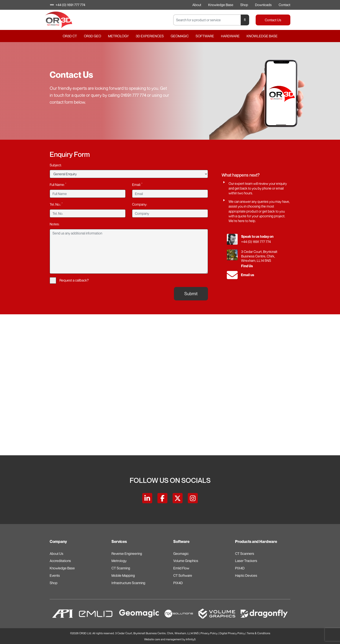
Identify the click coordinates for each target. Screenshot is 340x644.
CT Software (183, 575)
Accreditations (60, 561)
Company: (140, 204)
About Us (56, 554)
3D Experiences (150, 36)
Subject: (56, 165)
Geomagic (180, 36)
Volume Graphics (186, 561)
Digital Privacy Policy (232, 633)
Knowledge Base (221, 5)
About (197, 5)
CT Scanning (121, 568)
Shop (244, 5)
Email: (137, 184)
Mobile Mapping (123, 575)
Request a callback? (69, 280)
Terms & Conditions (258, 633)
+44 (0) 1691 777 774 (68, 5)
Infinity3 (191, 639)
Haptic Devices (246, 575)
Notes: (55, 224)
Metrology (118, 36)
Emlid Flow (181, 568)
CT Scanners (245, 554)
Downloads (263, 5)
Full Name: (58, 184)
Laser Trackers (246, 561)
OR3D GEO (92, 36)
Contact (284, 5)
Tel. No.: (56, 204)
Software (205, 36)
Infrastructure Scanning (128, 583)
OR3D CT (70, 36)
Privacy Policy (209, 633)
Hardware (230, 36)
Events (55, 575)
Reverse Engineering (127, 554)
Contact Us (273, 20)
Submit (191, 294)
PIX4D (178, 583)
